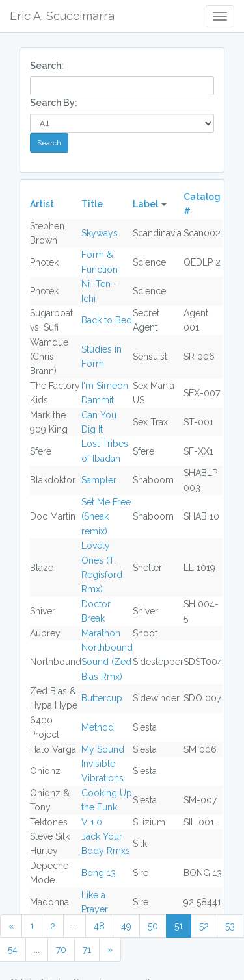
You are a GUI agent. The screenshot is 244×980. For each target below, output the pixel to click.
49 (126, 926)
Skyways (100, 233)
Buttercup (102, 698)
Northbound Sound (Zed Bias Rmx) (107, 662)
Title (92, 204)
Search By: (54, 103)
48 (99, 926)
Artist (42, 204)
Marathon (101, 633)
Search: (47, 66)
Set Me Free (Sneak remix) (106, 517)
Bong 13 (99, 873)
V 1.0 (92, 822)
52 (204, 926)
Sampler (99, 480)
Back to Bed (107, 320)
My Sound (103, 749)
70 (61, 949)
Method (98, 727)
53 (230, 926)
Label (145, 204)
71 (87, 949)
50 (153, 926)
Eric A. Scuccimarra (62, 16)
